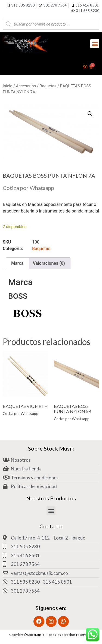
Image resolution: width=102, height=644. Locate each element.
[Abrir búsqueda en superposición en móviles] (51, 24)
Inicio (7, 86)
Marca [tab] (17, 263)
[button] (95, 44)
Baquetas (48, 86)
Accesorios (26, 86)
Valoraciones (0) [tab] (49, 263)
